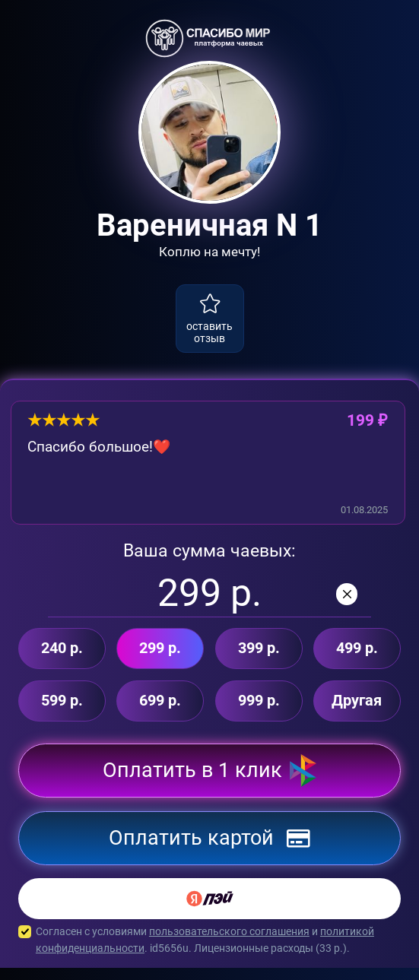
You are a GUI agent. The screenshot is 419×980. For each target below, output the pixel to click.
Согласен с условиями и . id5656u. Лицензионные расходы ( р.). (209, 953)
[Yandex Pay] (209, 912)
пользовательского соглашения (229, 944)
